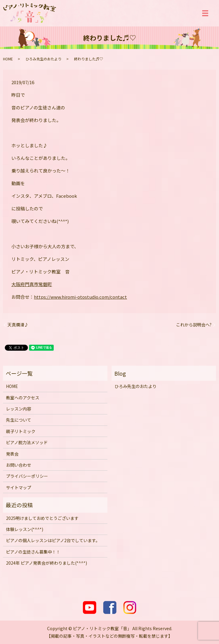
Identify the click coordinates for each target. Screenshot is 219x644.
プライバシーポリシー (27, 476)
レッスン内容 (19, 409)
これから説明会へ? (194, 325)
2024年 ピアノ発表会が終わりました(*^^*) (46, 563)
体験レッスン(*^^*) (25, 529)
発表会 (12, 454)
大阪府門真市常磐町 (32, 284)
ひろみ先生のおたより (43, 59)
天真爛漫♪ (18, 325)
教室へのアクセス (23, 398)
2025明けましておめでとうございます (42, 518)
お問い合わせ (19, 465)
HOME (8, 59)
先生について (19, 420)
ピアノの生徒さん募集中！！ (33, 552)
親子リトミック (21, 431)
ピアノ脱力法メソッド (27, 442)
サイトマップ (19, 487)
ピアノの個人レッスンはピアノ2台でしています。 (53, 540)
